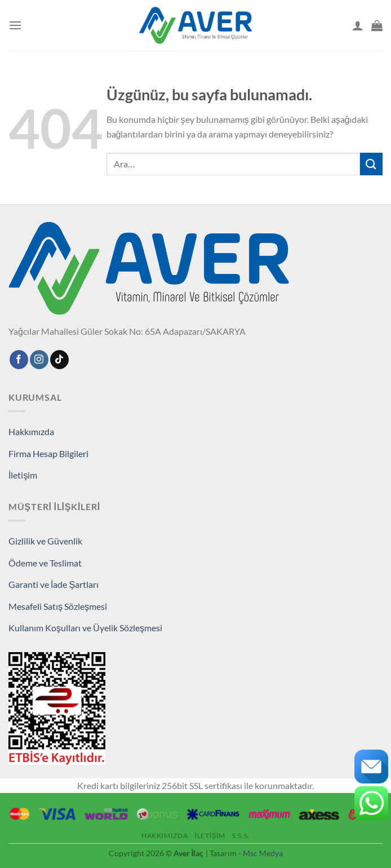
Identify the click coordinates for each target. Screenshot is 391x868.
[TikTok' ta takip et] (59, 360)
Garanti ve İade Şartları (54, 584)
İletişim (23, 475)
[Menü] (15, 25)
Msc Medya (263, 853)
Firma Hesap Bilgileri (48, 453)
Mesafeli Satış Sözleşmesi (58, 606)
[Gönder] (371, 164)
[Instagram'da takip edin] (39, 360)
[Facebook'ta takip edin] (19, 360)
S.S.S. (241, 836)
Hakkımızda (31, 431)
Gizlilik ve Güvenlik (45, 541)
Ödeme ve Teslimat (45, 563)
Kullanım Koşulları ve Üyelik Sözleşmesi (85, 628)
